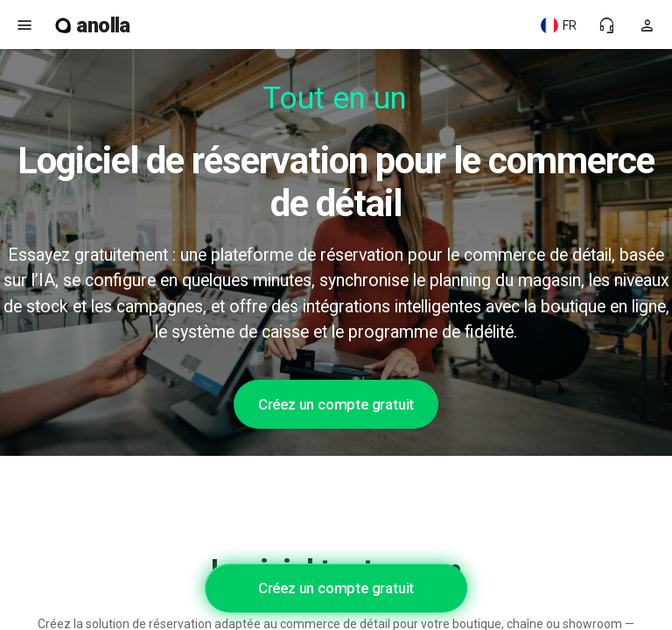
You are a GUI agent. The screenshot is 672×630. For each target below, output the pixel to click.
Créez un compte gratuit (336, 404)
